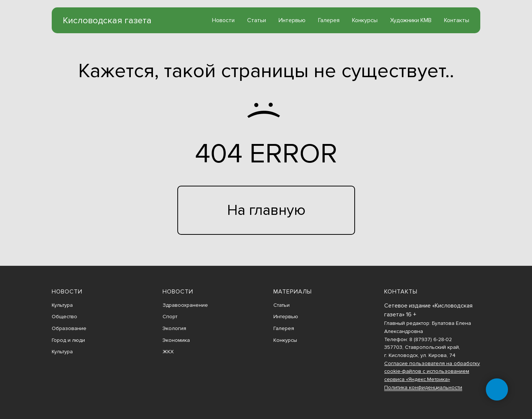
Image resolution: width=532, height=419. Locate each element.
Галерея (329, 20)
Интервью (292, 20)
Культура (62, 305)
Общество (64, 317)
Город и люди (68, 340)
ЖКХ (168, 352)
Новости (223, 20)
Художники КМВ (411, 20)
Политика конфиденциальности (423, 387)
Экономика (176, 340)
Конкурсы (365, 20)
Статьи (257, 20)
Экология (174, 328)
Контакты (457, 20)
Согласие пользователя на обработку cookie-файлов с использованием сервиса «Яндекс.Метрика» (432, 371)
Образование (69, 328)
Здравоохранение (185, 305)
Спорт (170, 317)
